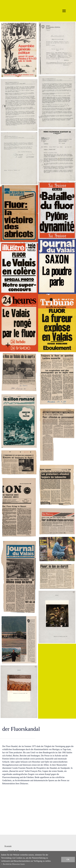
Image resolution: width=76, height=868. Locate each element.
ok (68, 859)
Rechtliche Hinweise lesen (14, 864)
